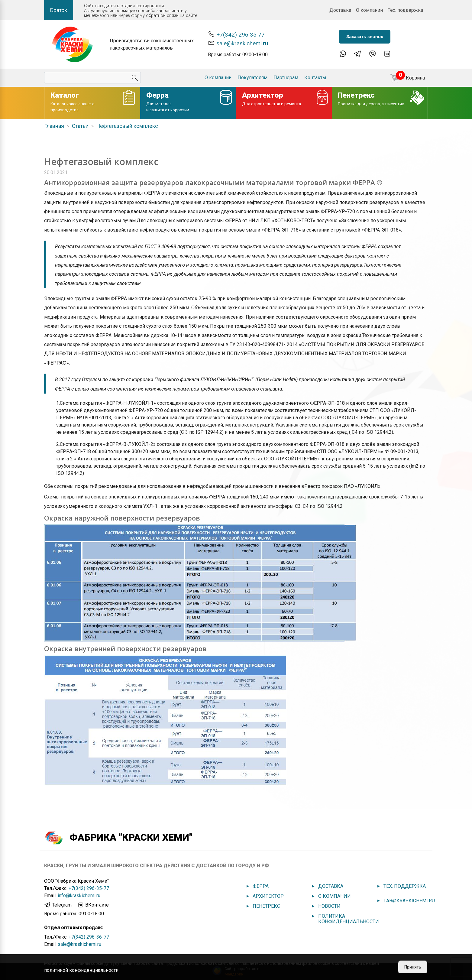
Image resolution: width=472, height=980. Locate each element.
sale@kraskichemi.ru (238, 43)
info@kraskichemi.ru (79, 896)
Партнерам (286, 78)
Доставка (340, 10)
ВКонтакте (93, 905)
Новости (329, 906)
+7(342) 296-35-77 (89, 888)
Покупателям (252, 78)
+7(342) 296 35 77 (236, 34)
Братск (59, 10)
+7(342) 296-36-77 (89, 937)
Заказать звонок (365, 36)
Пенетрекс (266, 906)
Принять (413, 967)
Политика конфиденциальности (349, 919)
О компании (369, 10)
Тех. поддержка (405, 10)
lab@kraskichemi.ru (409, 901)
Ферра (261, 886)
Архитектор (268, 896)
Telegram (58, 905)
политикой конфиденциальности (81, 970)
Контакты (315, 78)
